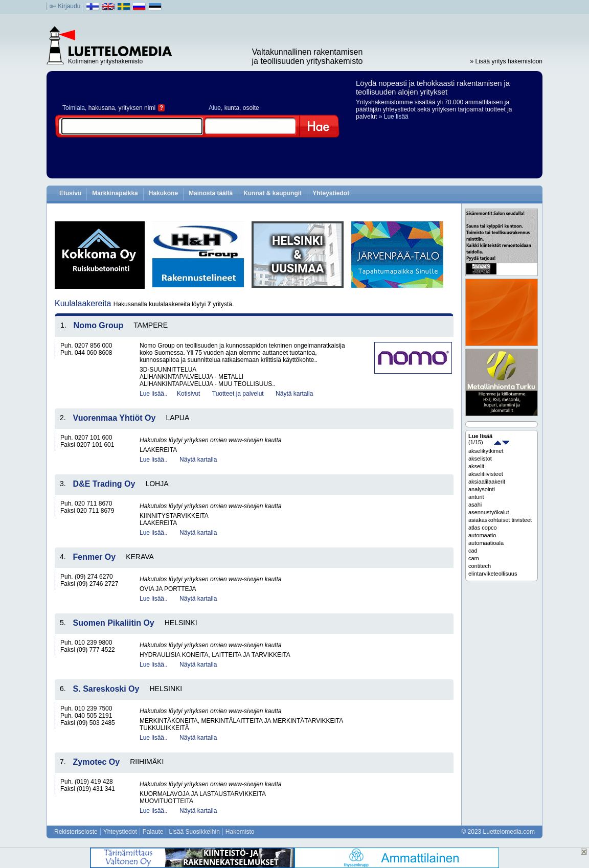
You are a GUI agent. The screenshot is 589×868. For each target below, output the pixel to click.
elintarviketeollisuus (493, 574)
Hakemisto (240, 832)
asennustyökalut (489, 512)
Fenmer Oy (95, 557)
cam (474, 558)
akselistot (480, 459)
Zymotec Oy (97, 762)
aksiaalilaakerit (487, 482)
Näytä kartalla (294, 394)
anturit (476, 497)
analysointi (482, 489)
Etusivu (70, 193)
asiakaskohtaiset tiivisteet (500, 520)
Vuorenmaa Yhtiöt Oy (115, 418)
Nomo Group (99, 325)
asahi (475, 505)
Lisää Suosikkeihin (194, 832)
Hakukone (163, 193)
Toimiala (74, 108)
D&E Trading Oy (104, 484)
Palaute (153, 832)
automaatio (482, 535)
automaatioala (486, 543)
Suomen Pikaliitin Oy (114, 623)
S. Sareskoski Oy (106, 689)
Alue (215, 108)
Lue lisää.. (154, 394)
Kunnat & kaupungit (273, 193)
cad (473, 551)
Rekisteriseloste (76, 832)
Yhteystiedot (331, 193)
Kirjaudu (69, 6)
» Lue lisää (394, 117)
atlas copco (483, 528)
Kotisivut (188, 394)
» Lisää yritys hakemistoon (506, 61)
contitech (480, 566)
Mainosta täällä (211, 193)
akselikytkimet (486, 451)
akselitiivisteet (486, 474)
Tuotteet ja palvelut (238, 394)
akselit (476, 466)
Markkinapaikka (115, 193)
